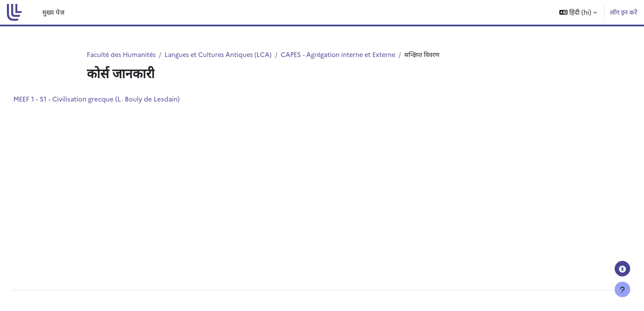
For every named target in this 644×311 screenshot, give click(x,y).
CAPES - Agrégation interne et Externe (346, 55)
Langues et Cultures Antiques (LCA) (222, 55)
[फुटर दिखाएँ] (622, 289)
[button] (578, 12)
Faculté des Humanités (122, 55)
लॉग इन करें (623, 12)
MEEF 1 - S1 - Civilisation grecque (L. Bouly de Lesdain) (116, 99)
